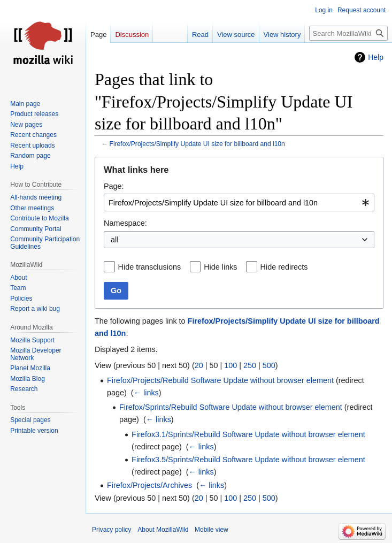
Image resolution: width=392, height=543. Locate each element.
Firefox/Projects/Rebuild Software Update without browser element (220, 380)
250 (250, 365)
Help (376, 57)
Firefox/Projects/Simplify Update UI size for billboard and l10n (197, 144)
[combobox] (239, 202)
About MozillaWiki (163, 530)
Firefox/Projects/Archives (149, 485)
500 (269, 365)
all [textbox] (114, 240)
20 (199, 365)
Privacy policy (112, 530)
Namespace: (125, 223)
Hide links (220, 267)
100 (230, 365)
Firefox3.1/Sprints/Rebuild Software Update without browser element (248, 434)
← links (146, 393)
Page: (114, 186)
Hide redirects (284, 267)
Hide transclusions (150, 267)
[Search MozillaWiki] (348, 33)
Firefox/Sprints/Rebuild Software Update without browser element (231, 407)
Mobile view (212, 530)
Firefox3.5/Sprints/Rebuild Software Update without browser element (248, 460)
